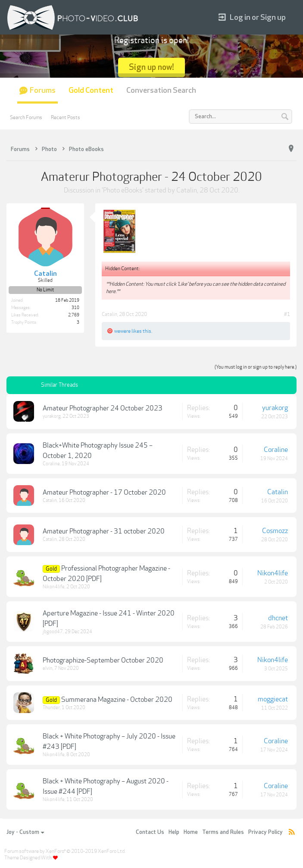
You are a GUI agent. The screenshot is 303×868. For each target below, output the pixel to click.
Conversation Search (161, 90)
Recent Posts (66, 117)
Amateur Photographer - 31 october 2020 (104, 531)
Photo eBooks (123, 190)
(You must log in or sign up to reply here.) (256, 367)
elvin (48, 668)
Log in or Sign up (252, 17)
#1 (287, 314)
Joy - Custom (25, 832)
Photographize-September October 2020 (103, 660)
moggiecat (273, 699)
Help (174, 832)
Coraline (51, 464)
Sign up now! (151, 67)
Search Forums (26, 117)
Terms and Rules (223, 832)
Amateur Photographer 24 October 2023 (103, 408)
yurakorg (52, 416)
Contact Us (150, 832)
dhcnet (278, 618)
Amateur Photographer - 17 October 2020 (104, 492)
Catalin (187, 190)
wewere (122, 331)
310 (75, 308)
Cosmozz (275, 531)
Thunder (51, 708)
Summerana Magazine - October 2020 (117, 700)
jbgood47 (53, 632)
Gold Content (91, 90)
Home (191, 832)
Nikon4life (54, 587)
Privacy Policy (266, 832)
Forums (43, 90)
